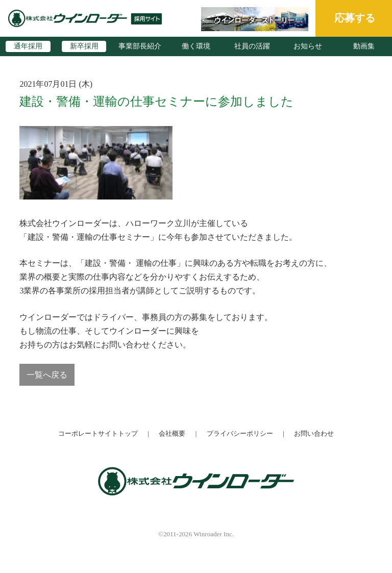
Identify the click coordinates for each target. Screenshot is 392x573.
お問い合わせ (314, 433)
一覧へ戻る (47, 375)
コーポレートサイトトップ (98, 433)
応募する (355, 18)
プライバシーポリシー (240, 433)
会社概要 (172, 433)
